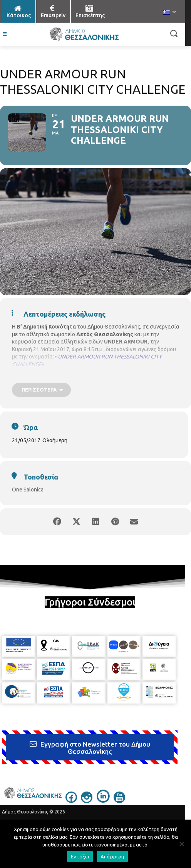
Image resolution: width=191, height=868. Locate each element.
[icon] (71, 801)
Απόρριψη (112, 856)
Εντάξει (80, 856)
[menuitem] (169, 13)
